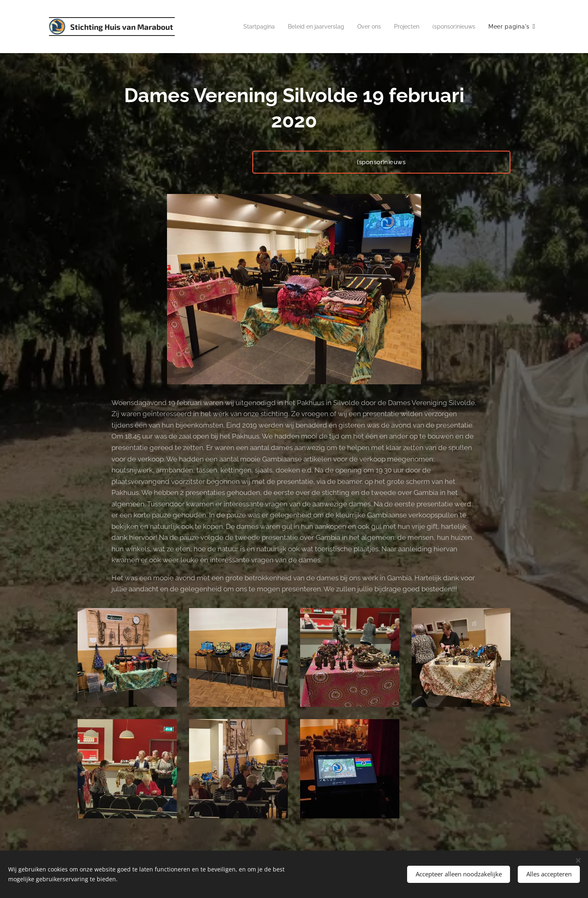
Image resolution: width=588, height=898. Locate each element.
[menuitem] (245, 27)
